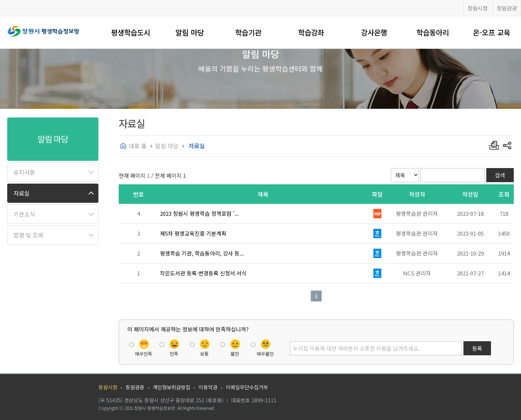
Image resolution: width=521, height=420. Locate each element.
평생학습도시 (131, 32)
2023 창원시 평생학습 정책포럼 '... (199, 213)
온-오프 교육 (492, 32)
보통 (204, 354)
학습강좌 (311, 32)
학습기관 (248, 32)
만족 (174, 354)
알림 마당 (190, 32)
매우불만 (265, 354)
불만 (235, 354)
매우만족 (144, 354)
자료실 (22, 193)
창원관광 (507, 8)
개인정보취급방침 (171, 387)
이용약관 (208, 387)
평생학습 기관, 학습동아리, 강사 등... (202, 253)
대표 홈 (138, 146)
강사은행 (374, 32)
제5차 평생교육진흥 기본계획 (193, 233)
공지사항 (24, 172)
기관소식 (24, 214)
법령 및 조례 (28, 235)
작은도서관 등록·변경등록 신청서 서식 (203, 273)
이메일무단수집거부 (247, 387)
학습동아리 (433, 32)
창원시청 (478, 8)
